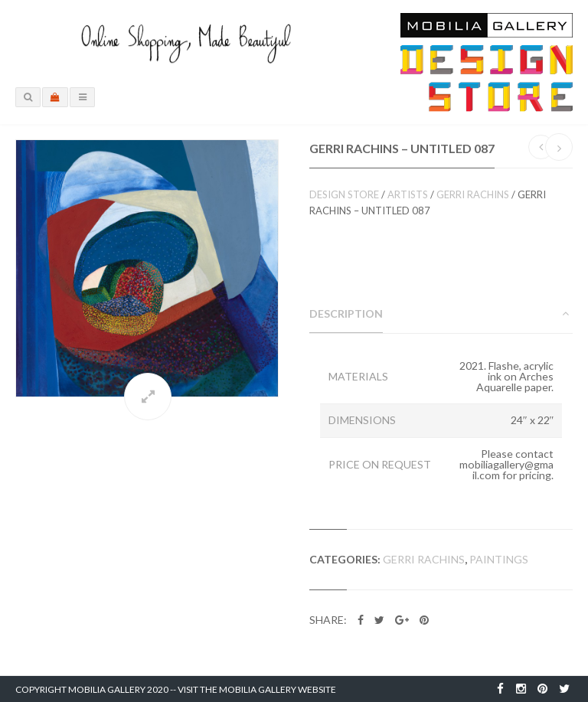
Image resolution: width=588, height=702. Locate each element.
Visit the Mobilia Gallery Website (257, 689)
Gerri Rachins (473, 194)
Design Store (344, 194)
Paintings (499, 559)
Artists (408, 194)
